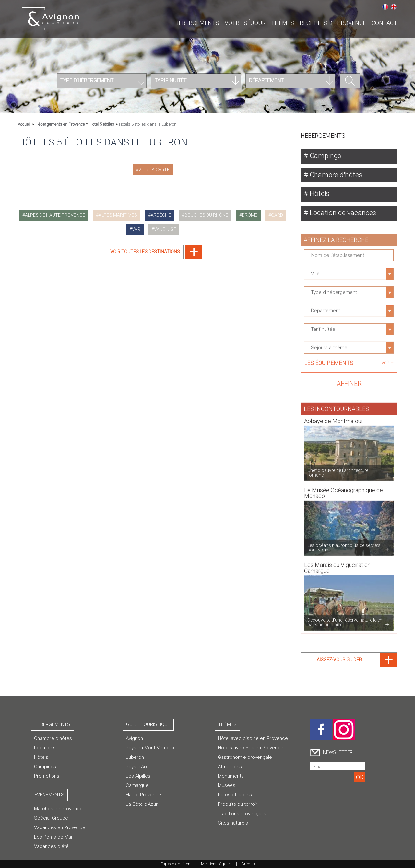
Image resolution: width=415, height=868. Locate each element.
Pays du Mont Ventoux (150, 748)
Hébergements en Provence (60, 124)
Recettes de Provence (333, 23)
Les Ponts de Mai (53, 837)
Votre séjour (245, 23)
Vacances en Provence (60, 828)
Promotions (47, 776)
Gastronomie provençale (245, 758)
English (394, 7)
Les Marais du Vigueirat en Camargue (337, 564)
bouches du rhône (206, 215)
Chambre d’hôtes (53, 739)
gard (277, 215)
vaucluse (165, 229)
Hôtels (319, 194)
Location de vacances (342, 213)
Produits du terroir (238, 804)
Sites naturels (233, 823)
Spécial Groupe (51, 818)
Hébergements (197, 23)
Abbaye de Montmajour (334, 417)
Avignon (134, 739)
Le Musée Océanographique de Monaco (344, 489)
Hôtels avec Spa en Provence (251, 748)
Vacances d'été (51, 847)
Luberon (135, 758)
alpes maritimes (118, 215)
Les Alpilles (138, 776)
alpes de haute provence (55, 215)
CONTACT (384, 23)
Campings (325, 156)
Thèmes (283, 23)
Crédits (248, 864)
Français (385, 7)
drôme (250, 215)
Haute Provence (143, 795)
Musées (227, 786)
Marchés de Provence (58, 809)
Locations (45, 748)
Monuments (231, 776)
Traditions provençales (243, 814)
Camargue (137, 786)
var (136, 229)
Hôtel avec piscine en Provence (253, 739)
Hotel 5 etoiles (102, 124)
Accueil (24, 124)
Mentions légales (216, 864)
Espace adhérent (176, 864)
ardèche (161, 215)
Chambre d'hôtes (336, 175)
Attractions (230, 767)
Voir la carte (154, 170)
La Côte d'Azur (142, 804)
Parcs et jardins (235, 795)
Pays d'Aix (136, 767)
